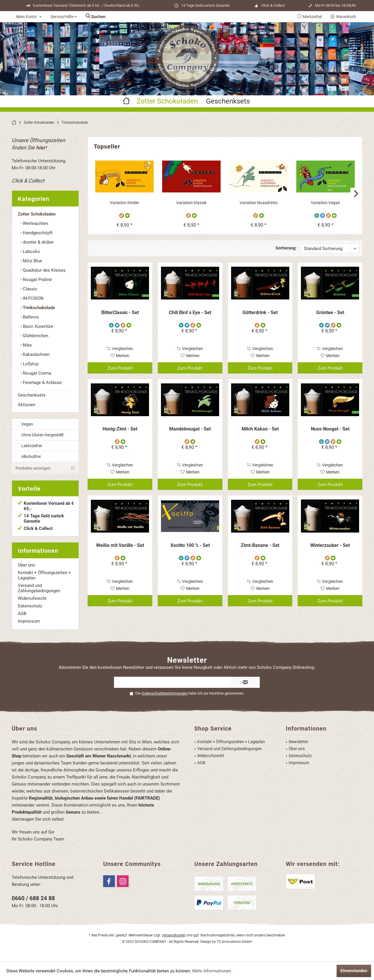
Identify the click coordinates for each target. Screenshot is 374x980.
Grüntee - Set (330, 312)
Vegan (27, 424)
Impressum (29, 621)
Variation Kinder (124, 203)
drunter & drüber (38, 242)
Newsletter (298, 742)
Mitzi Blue (32, 261)
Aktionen (27, 405)
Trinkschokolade (38, 308)
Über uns (26, 565)
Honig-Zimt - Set (120, 429)
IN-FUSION (33, 298)
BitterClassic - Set (120, 312)
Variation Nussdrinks (259, 203)
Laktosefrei (32, 446)
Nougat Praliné (37, 280)
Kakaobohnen (36, 354)
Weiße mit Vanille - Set (120, 545)
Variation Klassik (191, 203)
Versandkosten (174, 935)
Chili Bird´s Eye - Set (190, 312)
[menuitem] (344, 17)
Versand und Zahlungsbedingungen (39, 588)
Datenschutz (30, 606)
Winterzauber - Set (330, 545)
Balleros (30, 317)
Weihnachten (35, 223)
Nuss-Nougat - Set (330, 429)
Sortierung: (286, 248)
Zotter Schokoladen (37, 214)
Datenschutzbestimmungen (165, 693)
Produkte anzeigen (45, 468)
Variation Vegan (325, 203)
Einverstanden (354, 971)
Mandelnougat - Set (190, 429)
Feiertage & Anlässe (42, 383)
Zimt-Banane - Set (260, 545)
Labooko (31, 252)
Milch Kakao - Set (260, 429)
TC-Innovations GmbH (234, 942)
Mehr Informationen (212, 971)
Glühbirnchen (35, 336)
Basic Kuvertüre (37, 326)
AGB (22, 614)
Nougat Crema (36, 373)
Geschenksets (32, 395)
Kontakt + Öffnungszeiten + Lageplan (44, 575)
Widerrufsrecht (32, 598)
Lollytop (30, 364)
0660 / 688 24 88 (33, 898)
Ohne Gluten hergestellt (43, 435)
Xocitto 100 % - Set (190, 545)
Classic (30, 289)
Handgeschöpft (37, 233)
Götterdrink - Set (260, 312)
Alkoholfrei (31, 457)
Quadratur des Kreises (44, 270)
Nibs (27, 345)
